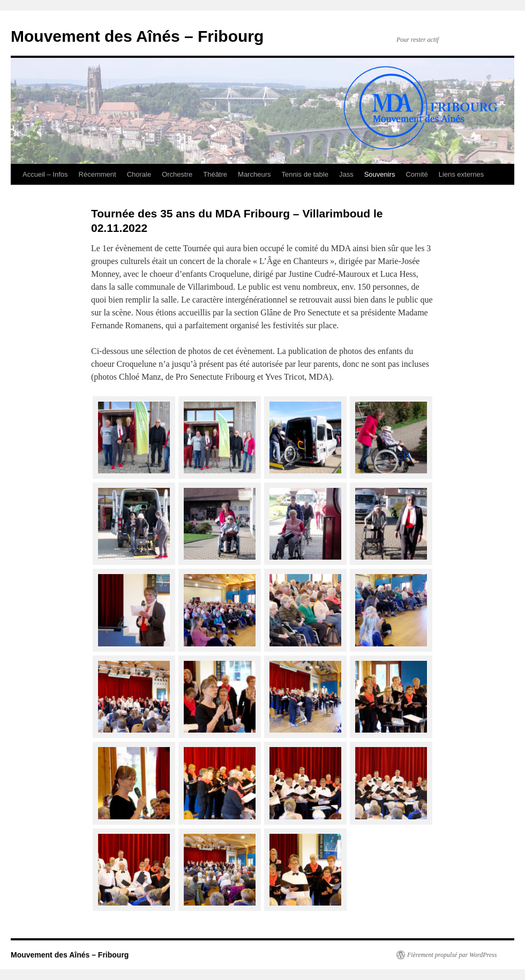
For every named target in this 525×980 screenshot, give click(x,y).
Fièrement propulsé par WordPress (452, 955)
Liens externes (462, 174)
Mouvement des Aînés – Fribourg (137, 36)
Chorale (139, 174)
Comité (417, 174)
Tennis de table (305, 174)
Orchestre (177, 174)
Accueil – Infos (45, 174)
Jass (346, 174)
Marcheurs (254, 174)
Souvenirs (380, 174)
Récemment (97, 174)
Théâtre (215, 174)
